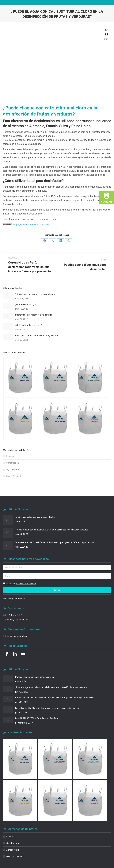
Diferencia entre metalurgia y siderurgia (34, 315)
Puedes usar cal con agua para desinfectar (35, 517)
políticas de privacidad (26, 584)
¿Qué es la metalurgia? (26, 304)
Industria (10, 456)
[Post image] (8, 296)
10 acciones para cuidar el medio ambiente (35, 294)
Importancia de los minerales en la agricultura (37, 335)
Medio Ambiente (14, 476)
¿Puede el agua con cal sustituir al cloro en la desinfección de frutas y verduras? (52, 530)
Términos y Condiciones (14, 599)
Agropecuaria (13, 469)
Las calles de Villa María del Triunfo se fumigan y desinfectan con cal (47, 708)
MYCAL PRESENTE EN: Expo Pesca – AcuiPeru (37, 718)
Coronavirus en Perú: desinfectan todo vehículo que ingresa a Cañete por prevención (54, 542)
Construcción (13, 463)
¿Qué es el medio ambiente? (29, 325)
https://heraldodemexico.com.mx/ (31, 225)
